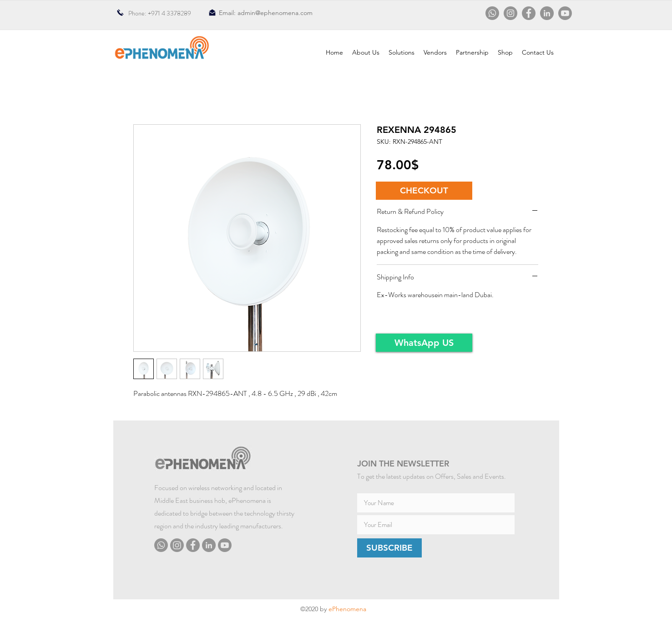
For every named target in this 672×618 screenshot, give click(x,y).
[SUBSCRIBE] (389, 548)
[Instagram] (510, 13)
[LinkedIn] (547, 13)
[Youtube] (565, 13)
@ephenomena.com (284, 13)
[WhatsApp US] (424, 343)
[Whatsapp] (492, 13)
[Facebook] (529, 13)
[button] (424, 191)
